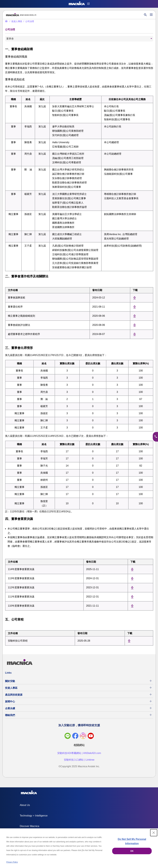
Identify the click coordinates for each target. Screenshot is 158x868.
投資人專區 (11, 688)
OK (132, 851)
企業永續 (10, 708)
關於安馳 (10, 681)
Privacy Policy (12, 862)
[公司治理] (28, 21)
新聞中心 (10, 702)
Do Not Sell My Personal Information (132, 841)
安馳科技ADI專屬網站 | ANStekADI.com (79, 753)
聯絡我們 (10, 715)
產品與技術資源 (14, 695)
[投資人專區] (16, 21)
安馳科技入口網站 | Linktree (79, 760)
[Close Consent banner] (154, 833)
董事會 (10, 39)
